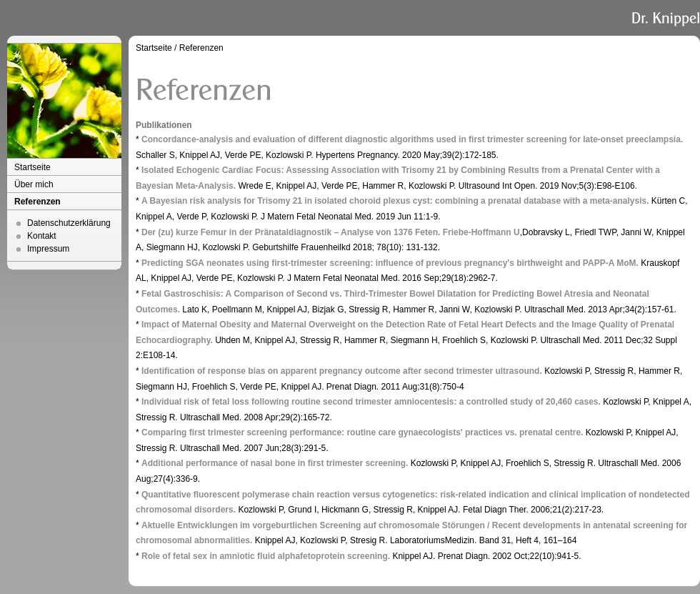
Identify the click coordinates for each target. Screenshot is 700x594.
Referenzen (37, 202)
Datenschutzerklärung (69, 223)
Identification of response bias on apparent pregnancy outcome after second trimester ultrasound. (342, 371)
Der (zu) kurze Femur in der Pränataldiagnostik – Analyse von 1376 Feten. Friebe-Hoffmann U (331, 232)
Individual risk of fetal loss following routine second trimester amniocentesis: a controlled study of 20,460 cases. (371, 402)
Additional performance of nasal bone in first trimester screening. (275, 463)
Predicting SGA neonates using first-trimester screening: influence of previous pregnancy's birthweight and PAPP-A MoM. (390, 263)
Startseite (32, 167)
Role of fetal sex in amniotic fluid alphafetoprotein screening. (266, 556)
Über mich (34, 184)
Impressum (48, 249)
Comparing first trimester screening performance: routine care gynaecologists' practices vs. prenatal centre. (362, 432)
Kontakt (42, 236)
